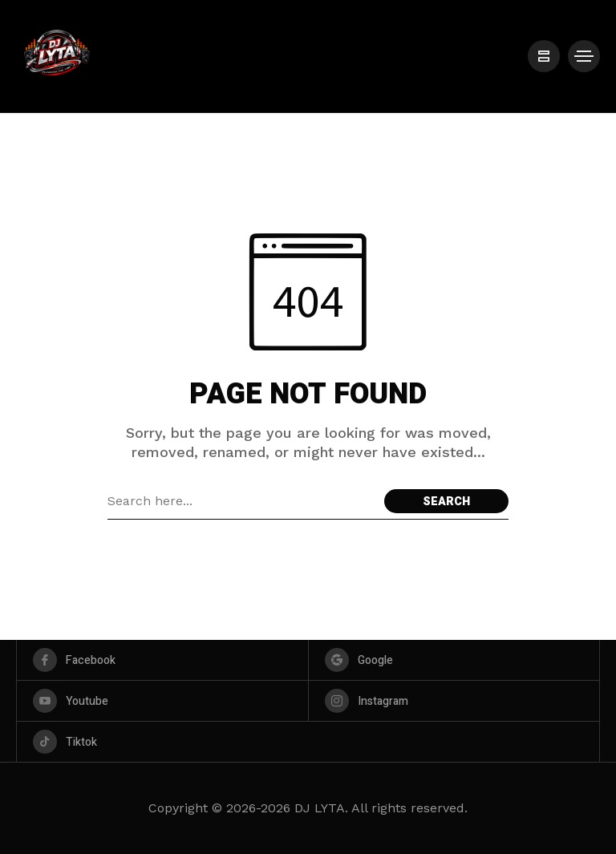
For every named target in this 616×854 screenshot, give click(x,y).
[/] (544, 56)
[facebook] (162, 660)
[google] (454, 660)
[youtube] (162, 701)
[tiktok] (308, 742)
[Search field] (242, 501)
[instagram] (454, 701)
